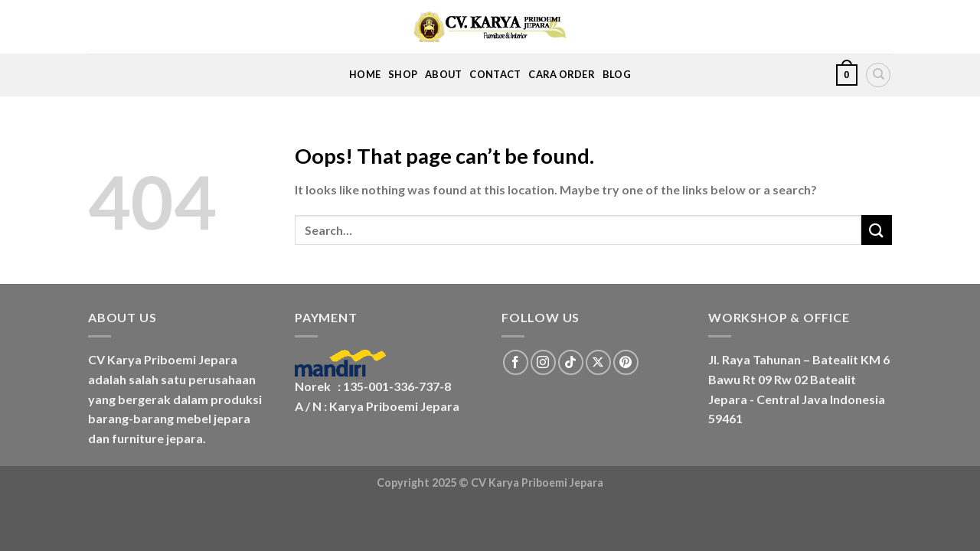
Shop (403, 74)
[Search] (878, 75)
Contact (495, 74)
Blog (617, 74)
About (443, 74)
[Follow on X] (598, 362)
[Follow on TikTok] (571, 362)
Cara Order (562, 74)
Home (365, 74)
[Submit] (877, 230)
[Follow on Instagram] (543, 362)
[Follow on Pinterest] (626, 362)
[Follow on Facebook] (516, 362)
